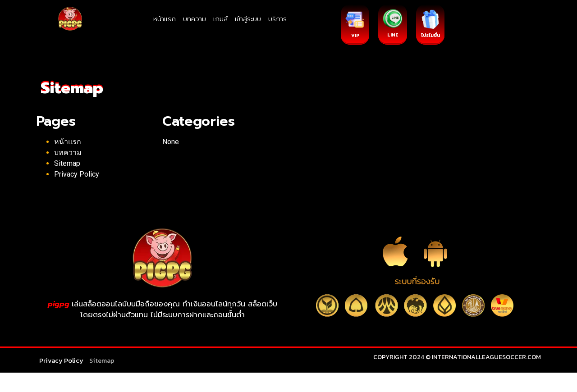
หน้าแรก (165, 19)
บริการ (277, 19)
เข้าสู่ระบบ (248, 19)
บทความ (195, 19)
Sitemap (67, 163)
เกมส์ (220, 19)
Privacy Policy (77, 174)
